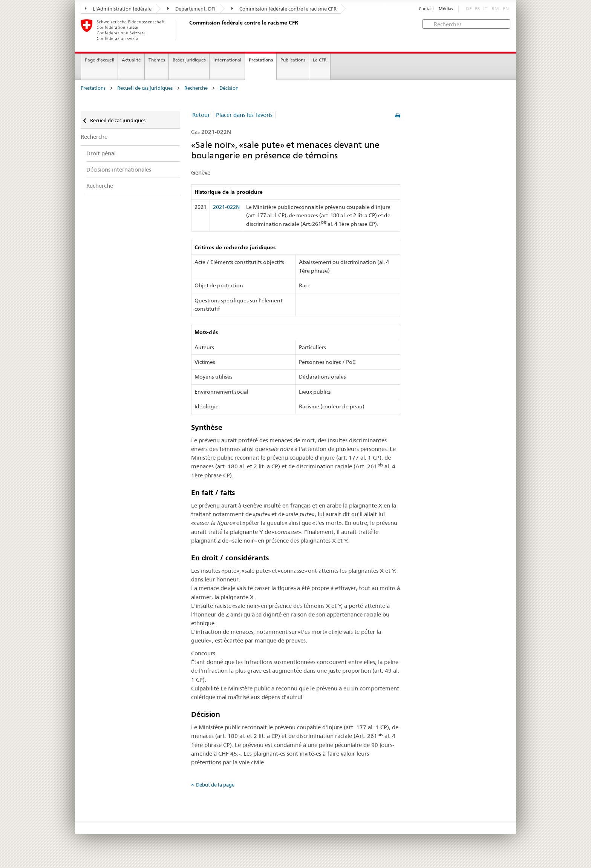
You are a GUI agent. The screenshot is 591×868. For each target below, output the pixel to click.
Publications (293, 60)
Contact (426, 9)
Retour (201, 115)
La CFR (320, 60)
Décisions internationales (119, 169)
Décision (229, 88)
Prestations (261, 60)
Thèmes (157, 60)
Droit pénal (101, 153)
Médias (446, 9)
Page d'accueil (100, 60)
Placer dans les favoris (244, 115)
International (227, 60)
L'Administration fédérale (118, 9)
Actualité (131, 60)
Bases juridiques (189, 60)
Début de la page (215, 785)
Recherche (196, 88)
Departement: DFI (191, 9)
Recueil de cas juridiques (145, 88)
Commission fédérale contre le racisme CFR (284, 9)
